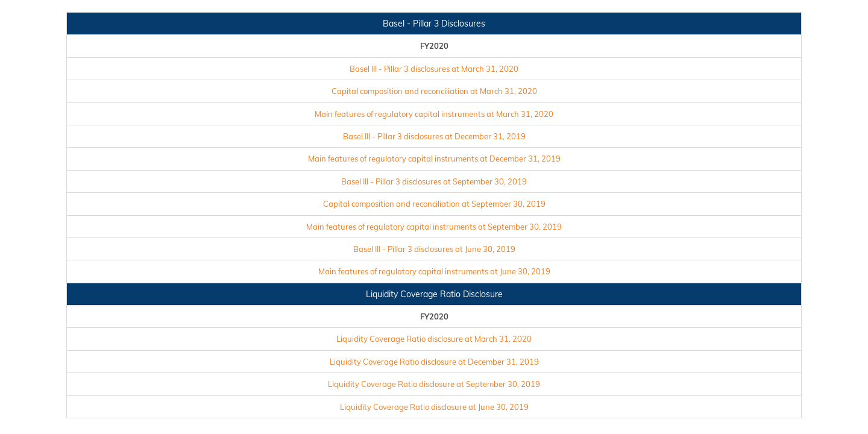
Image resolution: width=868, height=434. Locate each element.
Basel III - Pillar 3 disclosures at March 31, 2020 (434, 69)
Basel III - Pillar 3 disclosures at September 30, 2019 (434, 181)
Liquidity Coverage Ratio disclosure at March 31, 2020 (434, 339)
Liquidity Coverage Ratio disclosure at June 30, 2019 (434, 407)
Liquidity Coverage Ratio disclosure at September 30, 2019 (434, 384)
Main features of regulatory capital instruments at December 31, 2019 (434, 159)
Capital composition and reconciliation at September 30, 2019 (434, 204)
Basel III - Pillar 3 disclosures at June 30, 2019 (434, 249)
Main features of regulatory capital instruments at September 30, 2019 (434, 227)
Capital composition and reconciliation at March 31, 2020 (434, 91)
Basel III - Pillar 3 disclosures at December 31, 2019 (434, 136)
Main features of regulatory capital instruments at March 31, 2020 (434, 114)
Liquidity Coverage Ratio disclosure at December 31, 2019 (434, 362)
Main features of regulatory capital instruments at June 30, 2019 (434, 271)
